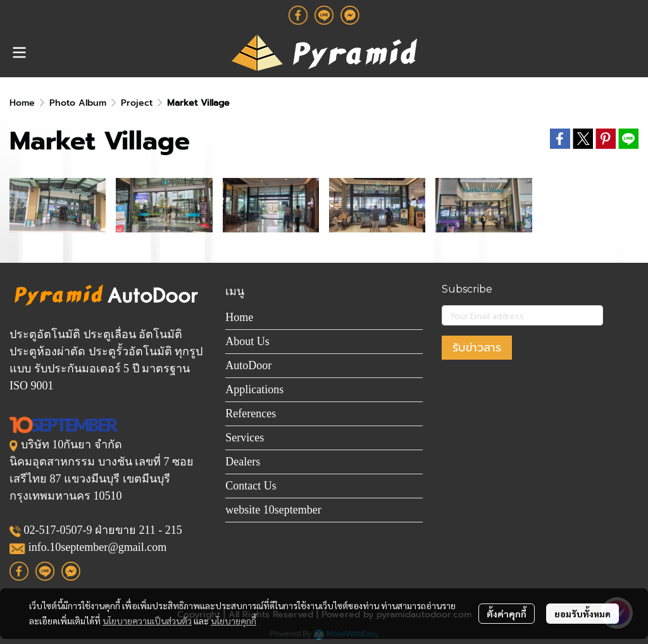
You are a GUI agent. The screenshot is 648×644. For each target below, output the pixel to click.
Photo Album (78, 103)
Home (22, 103)
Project (137, 103)
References (251, 414)
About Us (247, 341)
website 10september (273, 510)
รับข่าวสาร (477, 348)
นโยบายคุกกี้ (234, 621)
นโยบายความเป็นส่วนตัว (147, 621)
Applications (254, 389)
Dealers (243, 462)
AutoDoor (248, 365)
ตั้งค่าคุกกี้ (507, 614)
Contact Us (251, 486)
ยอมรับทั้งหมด (583, 614)
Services (245, 438)
